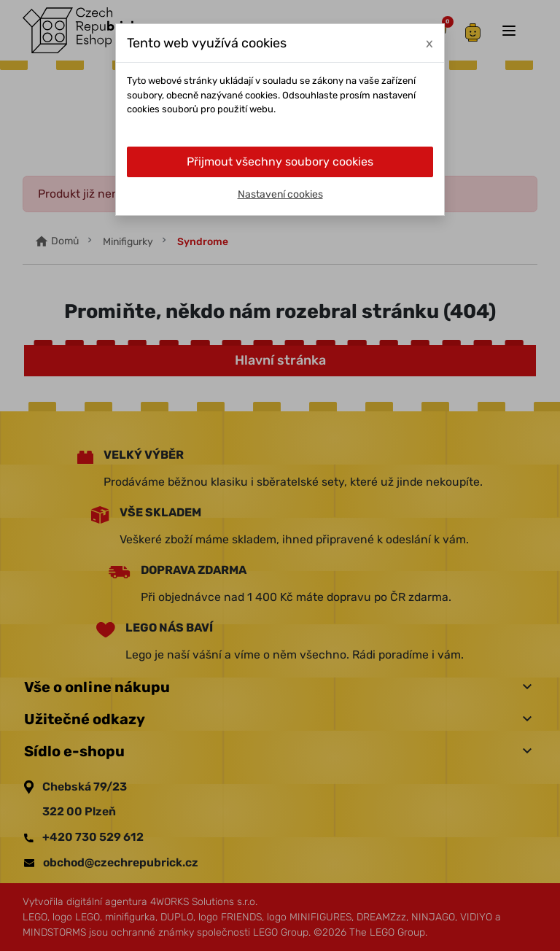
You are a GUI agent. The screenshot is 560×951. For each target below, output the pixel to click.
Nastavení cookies (280, 194)
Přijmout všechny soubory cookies (280, 162)
